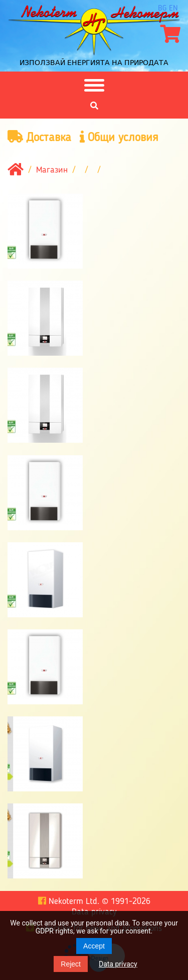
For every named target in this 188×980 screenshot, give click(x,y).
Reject (71, 964)
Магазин (52, 170)
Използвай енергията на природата (94, 63)
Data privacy (118, 964)
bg (162, 9)
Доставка (39, 137)
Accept (94, 946)
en (173, 9)
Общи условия (119, 137)
